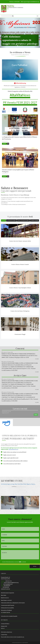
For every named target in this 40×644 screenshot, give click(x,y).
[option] (20, 485)
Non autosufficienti (23, 220)
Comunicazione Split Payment (8, 605)
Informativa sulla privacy (7, 632)
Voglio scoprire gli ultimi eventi (11, 458)
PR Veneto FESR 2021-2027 (20, 103)
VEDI (37, 359)
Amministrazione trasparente (7, 593)
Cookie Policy (4, 635)
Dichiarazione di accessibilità (7, 608)
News (20, 95)
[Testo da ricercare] (6, 16)
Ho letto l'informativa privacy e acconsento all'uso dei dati (13, 562)
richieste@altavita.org (13, 449)
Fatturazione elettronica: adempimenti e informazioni (13, 603)
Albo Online (4, 595)
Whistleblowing (20, 83)
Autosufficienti (11, 220)
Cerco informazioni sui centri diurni (12, 464)
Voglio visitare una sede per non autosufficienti (15, 452)
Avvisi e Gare (20, 375)
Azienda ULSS (4, 626)
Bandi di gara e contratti (6, 600)
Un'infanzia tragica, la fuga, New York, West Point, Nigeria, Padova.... (18, 484)
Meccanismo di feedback (6, 610)
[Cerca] (13, 16)
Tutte (4, 220)
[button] (3, 33)
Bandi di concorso (5, 598)
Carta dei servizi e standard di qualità (9, 616)
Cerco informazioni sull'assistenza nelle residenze (15, 461)
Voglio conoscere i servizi (9, 455)
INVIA (36, 415)
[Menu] (37, 16)
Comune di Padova (5, 624)
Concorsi (20, 348)
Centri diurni (34, 220)
